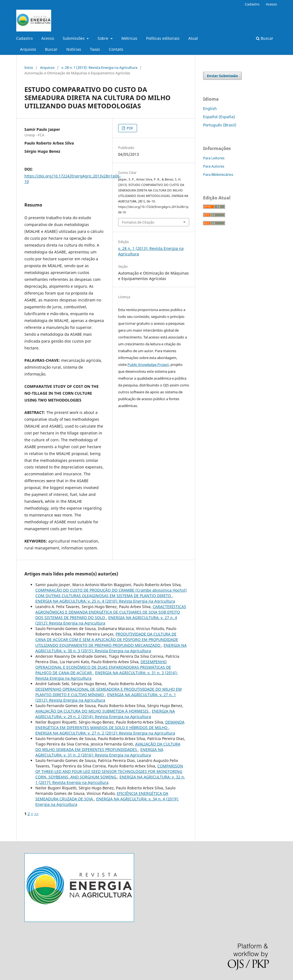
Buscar (51, 49)
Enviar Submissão (222, 76)
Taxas (95, 49)
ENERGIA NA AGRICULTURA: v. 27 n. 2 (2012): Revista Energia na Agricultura (105, 733)
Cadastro (24, 38)
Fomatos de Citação (138, 222)
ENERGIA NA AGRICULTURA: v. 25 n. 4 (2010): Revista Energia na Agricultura (105, 601)
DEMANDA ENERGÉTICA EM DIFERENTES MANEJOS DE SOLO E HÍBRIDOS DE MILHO (110, 725)
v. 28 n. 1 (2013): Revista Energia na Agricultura (99, 67)
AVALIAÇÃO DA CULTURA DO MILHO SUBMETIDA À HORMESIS (93, 711)
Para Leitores (214, 158)
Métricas (129, 38)
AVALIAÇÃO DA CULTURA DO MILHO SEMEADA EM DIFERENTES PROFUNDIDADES (108, 747)
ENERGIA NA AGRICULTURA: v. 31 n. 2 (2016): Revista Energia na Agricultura (99, 752)
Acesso (48, 38)
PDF (130, 128)
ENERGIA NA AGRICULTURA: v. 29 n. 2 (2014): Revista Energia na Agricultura (105, 714)
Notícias (74, 49)
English (210, 108)
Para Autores (214, 166)
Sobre (103, 38)
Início (29, 67)
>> (36, 814)
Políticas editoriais (163, 38)
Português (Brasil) (220, 125)
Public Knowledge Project (148, 365)
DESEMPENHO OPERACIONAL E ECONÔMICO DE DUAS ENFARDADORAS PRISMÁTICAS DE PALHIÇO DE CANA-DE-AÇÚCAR (103, 667)
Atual (193, 38)
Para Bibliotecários (218, 174)
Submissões (74, 38)
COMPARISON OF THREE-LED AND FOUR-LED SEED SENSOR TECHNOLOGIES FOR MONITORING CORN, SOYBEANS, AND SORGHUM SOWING (109, 771)
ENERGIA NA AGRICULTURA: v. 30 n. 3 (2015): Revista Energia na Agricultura (111, 648)
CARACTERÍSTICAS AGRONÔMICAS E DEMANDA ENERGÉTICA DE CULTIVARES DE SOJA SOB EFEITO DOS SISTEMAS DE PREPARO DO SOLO (111, 612)
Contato (116, 49)
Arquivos (28, 49)
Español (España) (219, 117)
